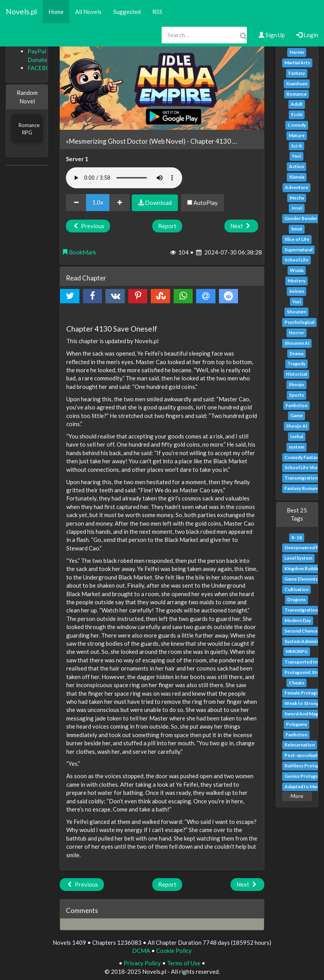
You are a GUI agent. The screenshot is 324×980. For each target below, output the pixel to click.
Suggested (127, 12)
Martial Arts (297, 63)
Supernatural (298, 250)
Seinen (296, 291)
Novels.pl (21, 11)
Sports (296, 395)
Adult (297, 104)
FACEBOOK (43, 68)
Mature (297, 135)
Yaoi (296, 156)
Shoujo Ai (296, 426)
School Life (296, 260)
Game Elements (301, 579)
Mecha (297, 198)
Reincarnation (300, 745)
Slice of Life (297, 239)
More (297, 796)
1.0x (98, 202)
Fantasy (297, 73)
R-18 (297, 537)
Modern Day (298, 620)
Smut (297, 229)
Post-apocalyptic (303, 755)
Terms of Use (184, 963)
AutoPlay (202, 203)
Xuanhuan (297, 83)
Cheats (296, 683)
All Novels (88, 12)
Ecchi (297, 114)
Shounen (296, 312)
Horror (296, 333)
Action (296, 166)
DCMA (141, 951)
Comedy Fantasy (302, 457)
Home (56, 12)
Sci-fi (296, 146)
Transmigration (301, 478)
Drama (296, 353)
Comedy (297, 125)
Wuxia (297, 270)
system (296, 447)
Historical (296, 374)
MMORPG (297, 651)
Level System (298, 558)
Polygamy (296, 724)
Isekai (297, 436)
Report (167, 226)
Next (241, 226)
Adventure (296, 187)
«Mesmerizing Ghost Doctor (107, 141)
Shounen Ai (297, 343)
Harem (297, 52)
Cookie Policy (174, 951)
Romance (296, 94)
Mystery (296, 281)
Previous (88, 226)
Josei (297, 208)
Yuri (296, 302)
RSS (157, 12)
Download (155, 203)
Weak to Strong (302, 703)
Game (296, 415)
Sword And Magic (303, 714)
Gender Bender (301, 218)
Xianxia (297, 177)
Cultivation (296, 589)
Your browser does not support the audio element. (124, 178)
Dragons (296, 599)
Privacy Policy (142, 963)
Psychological (299, 322)
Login (307, 35)
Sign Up (272, 35)
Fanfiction (296, 405)
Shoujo (296, 384)
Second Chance (301, 631)
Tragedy (296, 364)
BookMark (79, 252)
